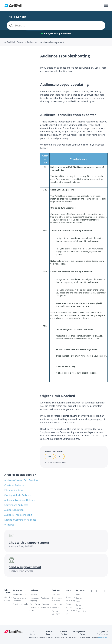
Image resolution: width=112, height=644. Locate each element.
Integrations (57, 604)
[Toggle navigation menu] (106, 6)
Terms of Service (49, 633)
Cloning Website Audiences (18, 495)
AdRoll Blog (70, 601)
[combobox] (56, 26)
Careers (79, 605)
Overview (8, 597)
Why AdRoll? (8, 591)
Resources (70, 597)
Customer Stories (70, 605)
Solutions (17, 590)
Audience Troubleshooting (18, 515)
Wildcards (9, 525)
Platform (34, 590)
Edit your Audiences (14, 490)
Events (79, 598)
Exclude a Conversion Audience (20, 520)
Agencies (56, 608)
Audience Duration (14, 510)
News (78, 601)
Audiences (32, 42)
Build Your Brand (19, 594)
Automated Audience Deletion (20, 500)
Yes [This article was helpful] (50, 456)
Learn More (68, 591)
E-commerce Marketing (57, 599)
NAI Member (100, 597)
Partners (56, 590)
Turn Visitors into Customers (19, 599)
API (67, 614)
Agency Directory (56, 612)
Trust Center (33, 633)
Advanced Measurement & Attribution (40, 609)
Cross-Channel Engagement (40, 604)
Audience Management (52, 42)
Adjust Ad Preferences (102, 633)
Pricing (7, 601)
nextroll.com (103, 637)
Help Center (71, 610)
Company (80, 590)
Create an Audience (14, 485)
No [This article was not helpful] (60, 456)
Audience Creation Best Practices (21, 480)
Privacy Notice (64, 633)
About (79, 594)
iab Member (93, 597)
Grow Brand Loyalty (20, 604)
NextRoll (13, 632)
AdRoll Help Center (14, 42)
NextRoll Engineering (81, 610)
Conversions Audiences (16, 505)
